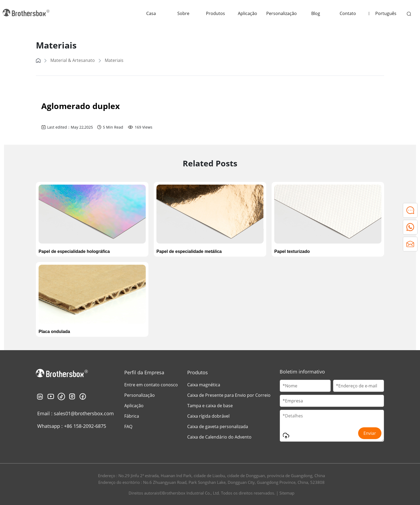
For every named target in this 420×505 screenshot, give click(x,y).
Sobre (183, 13)
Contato (348, 13)
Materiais (114, 60)
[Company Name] (332, 401)
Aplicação (247, 13)
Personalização (282, 13)
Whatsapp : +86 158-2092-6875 (72, 426)
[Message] (332, 426)
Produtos (215, 13)
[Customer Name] (305, 386)
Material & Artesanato (73, 60)
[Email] (359, 386)
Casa (151, 13)
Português (386, 13)
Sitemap (287, 493)
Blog (316, 13)
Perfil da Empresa (144, 372)
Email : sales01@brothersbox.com (76, 413)
